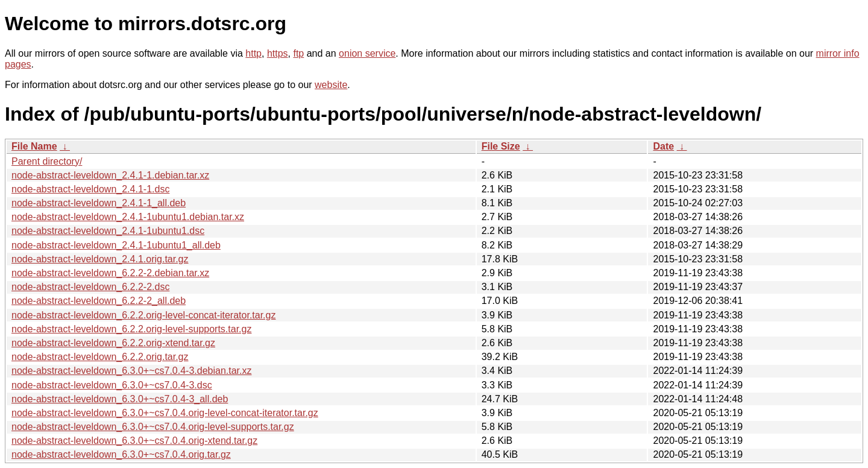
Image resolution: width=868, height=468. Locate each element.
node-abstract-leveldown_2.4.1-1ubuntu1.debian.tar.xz (128, 217)
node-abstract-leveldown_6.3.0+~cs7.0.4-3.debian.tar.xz (131, 371)
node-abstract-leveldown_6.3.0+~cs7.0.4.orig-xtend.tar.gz (134, 441)
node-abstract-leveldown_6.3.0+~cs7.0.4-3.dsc (112, 385)
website (331, 85)
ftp (298, 53)
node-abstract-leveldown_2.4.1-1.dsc (90, 189)
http (253, 53)
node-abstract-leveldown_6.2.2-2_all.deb (99, 301)
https (278, 53)
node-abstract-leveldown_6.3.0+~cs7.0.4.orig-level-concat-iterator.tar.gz (165, 413)
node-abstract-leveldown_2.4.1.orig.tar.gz (100, 259)
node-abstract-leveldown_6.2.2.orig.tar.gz (100, 357)
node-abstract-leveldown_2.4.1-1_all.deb (99, 203)
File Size (501, 146)
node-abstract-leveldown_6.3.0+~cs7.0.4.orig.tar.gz (121, 454)
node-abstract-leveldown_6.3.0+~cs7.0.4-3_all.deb (120, 399)
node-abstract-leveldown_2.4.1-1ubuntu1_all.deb (116, 245)
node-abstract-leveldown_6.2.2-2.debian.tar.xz (110, 273)
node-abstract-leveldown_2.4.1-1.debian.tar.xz (110, 175)
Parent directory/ (47, 161)
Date (663, 146)
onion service (367, 53)
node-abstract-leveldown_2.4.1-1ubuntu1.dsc (108, 231)
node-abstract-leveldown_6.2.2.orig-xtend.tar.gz (113, 343)
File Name (34, 146)
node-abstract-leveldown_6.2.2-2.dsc (90, 287)
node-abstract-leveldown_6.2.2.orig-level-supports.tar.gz (131, 329)
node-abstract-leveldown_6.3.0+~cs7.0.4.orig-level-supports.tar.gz (153, 427)
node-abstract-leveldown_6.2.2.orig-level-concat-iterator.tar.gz (143, 315)
